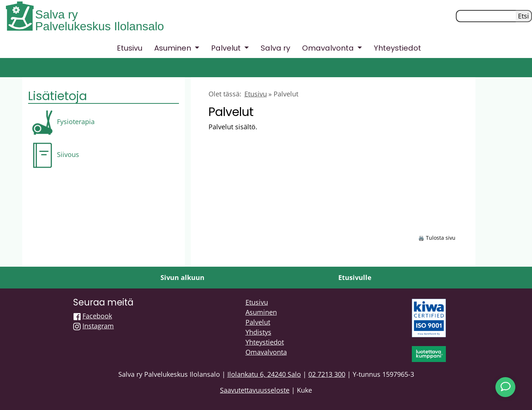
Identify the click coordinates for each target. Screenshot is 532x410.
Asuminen (261, 312)
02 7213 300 (327, 374)
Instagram (98, 326)
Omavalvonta (266, 352)
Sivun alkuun (182, 277)
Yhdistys (258, 332)
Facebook (97, 316)
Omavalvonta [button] (329, 48)
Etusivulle (355, 277)
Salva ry (57, 14)
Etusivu (130, 48)
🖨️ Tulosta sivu (437, 238)
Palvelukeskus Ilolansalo (100, 26)
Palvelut (258, 322)
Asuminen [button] (174, 48)
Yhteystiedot (397, 48)
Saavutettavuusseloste (255, 390)
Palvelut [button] (227, 48)
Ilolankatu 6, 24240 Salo (264, 374)
